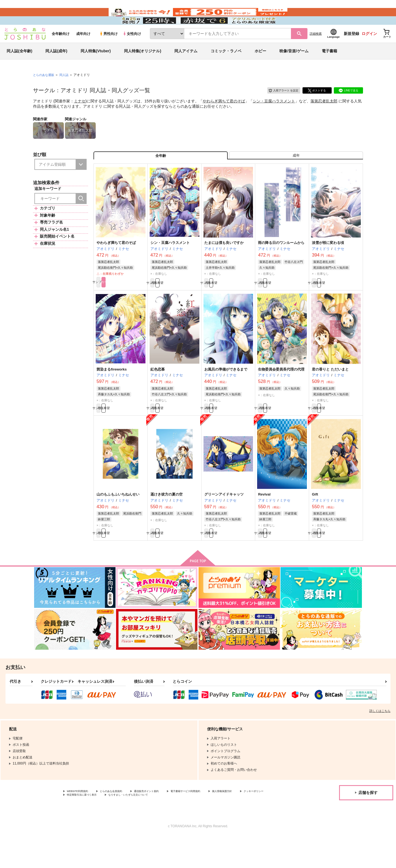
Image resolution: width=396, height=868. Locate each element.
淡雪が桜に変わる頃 (328, 264)
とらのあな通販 (45, 91)
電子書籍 (329, 67)
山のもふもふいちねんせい (118, 521)
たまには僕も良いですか (224, 264)
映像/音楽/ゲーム (294, 67)
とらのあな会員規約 (122, 821)
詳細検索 (316, 50)
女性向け (132, 50)
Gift (315, 521)
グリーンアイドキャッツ (224, 521)
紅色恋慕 (158, 393)
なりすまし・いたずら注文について (183, 826)
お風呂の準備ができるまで (226, 393)
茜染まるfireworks (112, 393)
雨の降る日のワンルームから (281, 264)
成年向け (83, 50)
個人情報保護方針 (258, 821)
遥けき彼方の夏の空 (167, 521)
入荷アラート (279, 106)
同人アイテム (186, 67)
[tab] (296, 174)
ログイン (369, 50)
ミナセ (80, 117)
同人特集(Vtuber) (96, 67)
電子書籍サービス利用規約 (213, 821)
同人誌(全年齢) (19, 67)
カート (133, 305)
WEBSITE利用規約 (81, 821)
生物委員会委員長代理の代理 (281, 393)
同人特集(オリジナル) (143, 67)
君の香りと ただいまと (330, 393)
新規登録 (351, 50)
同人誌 (66, 91)
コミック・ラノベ (226, 67)
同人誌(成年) (56, 67)
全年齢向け (61, 50)
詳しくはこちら (380, 741)
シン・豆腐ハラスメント (274, 117)
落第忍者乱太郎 (324, 117)
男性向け (108, 50)
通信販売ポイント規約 (165, 821)
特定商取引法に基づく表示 (125, 826)
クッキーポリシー (80, 826)
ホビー (260, 67)
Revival (264, 521)
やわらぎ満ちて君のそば (224, 117)
